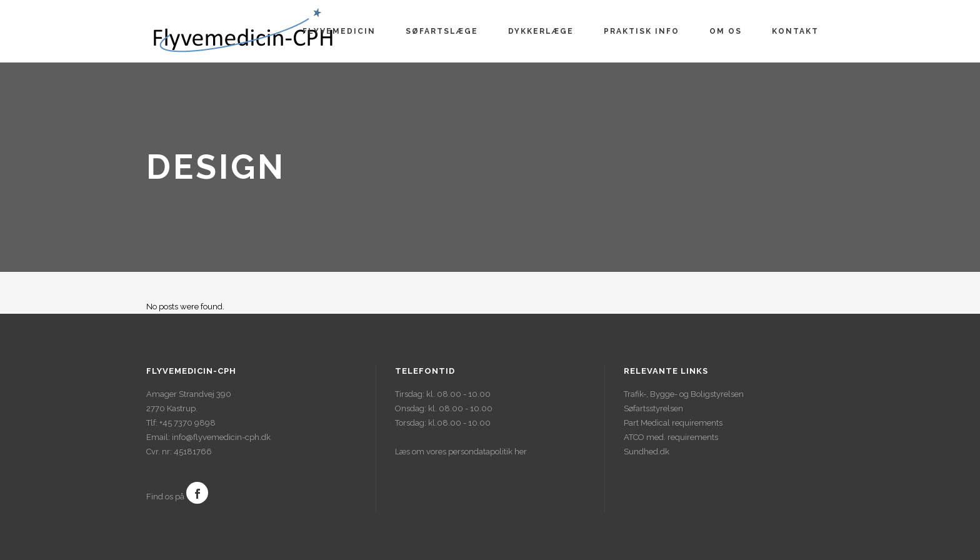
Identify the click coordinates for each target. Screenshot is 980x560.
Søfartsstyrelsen (653, 408)
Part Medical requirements (673, 423)
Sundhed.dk (647, 452)
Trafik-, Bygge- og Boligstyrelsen (684, 394)
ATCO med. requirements (671, 437)
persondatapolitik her (487, 452)
